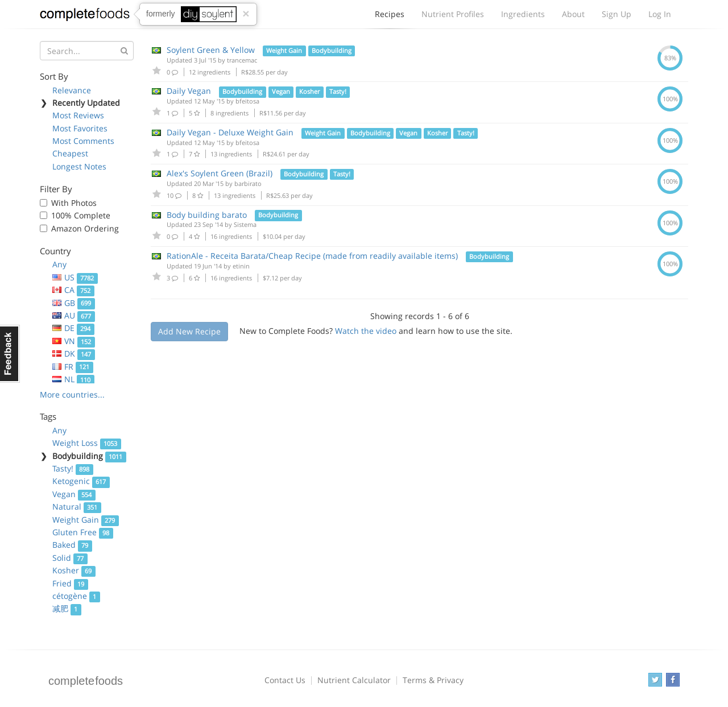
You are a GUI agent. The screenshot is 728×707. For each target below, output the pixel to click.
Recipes (390, 17)
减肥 (67, 608)
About (573, 14)
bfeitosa (247, 101)
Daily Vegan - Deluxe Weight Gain (230, 132)
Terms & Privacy (433, 680)
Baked (72, 545)
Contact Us (285, 680)
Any (59, 264)
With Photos (74, 203)
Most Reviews (78, 115)
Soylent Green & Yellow (211, 50)
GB (74, 303)
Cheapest (70, 153)
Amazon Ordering (85, 228)
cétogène (76, 596)
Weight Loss (87, 443)
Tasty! (73, 468)
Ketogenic (81, 481)
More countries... (72, 394)
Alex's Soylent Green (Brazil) (220, 173)
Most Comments (83, 141)
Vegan (74, 494)
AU (74, 315)
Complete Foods (85, 16)
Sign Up (617, 14)
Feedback (10, 354)
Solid (70, 558)
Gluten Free (83, 532)
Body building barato (207, 215)
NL (73, 379)
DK (74, 353)
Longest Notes (79, 166)
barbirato (248, 183)
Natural (77, 507)
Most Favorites (80, 128)
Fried (70, 583)
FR (73, 367)
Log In (660, 14)
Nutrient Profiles (453, 14)
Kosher (74, 570)
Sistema (245, 224)
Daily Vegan (189, 91)
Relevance (72, 90)
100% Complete (81, 215)
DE (73, 328)
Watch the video (366, 331)
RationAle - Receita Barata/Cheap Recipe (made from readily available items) (312, 256)
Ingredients (523, 14)
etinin (241, 266)
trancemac (242, 60)
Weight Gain (86, 520)
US (75, 277)
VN (74, 341)
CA (73, 290)
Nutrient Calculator (354, 680)
